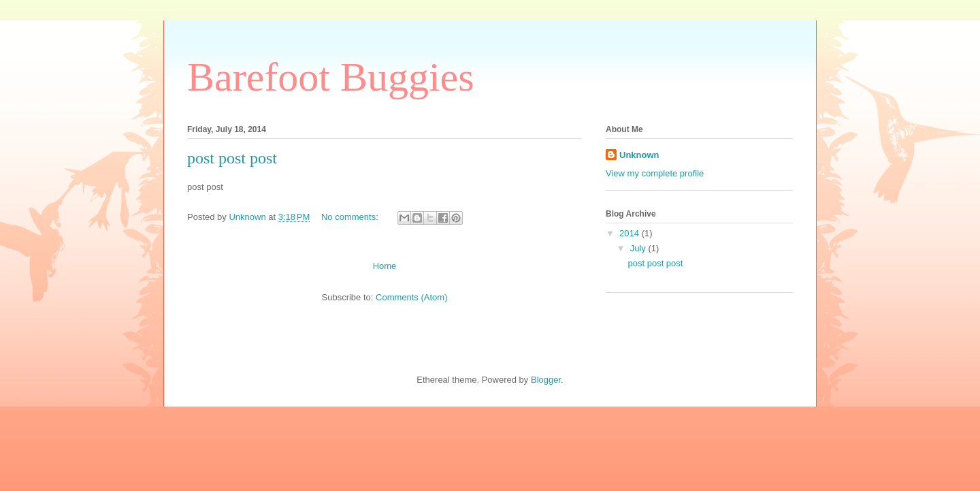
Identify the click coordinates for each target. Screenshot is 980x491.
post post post (232, 158)
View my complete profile (655, 173)
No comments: (351, 217)
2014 (631, 233)
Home (385, 266)
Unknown (639, 155)
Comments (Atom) (411, 297)
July (639, 248)
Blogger (546, 380)
